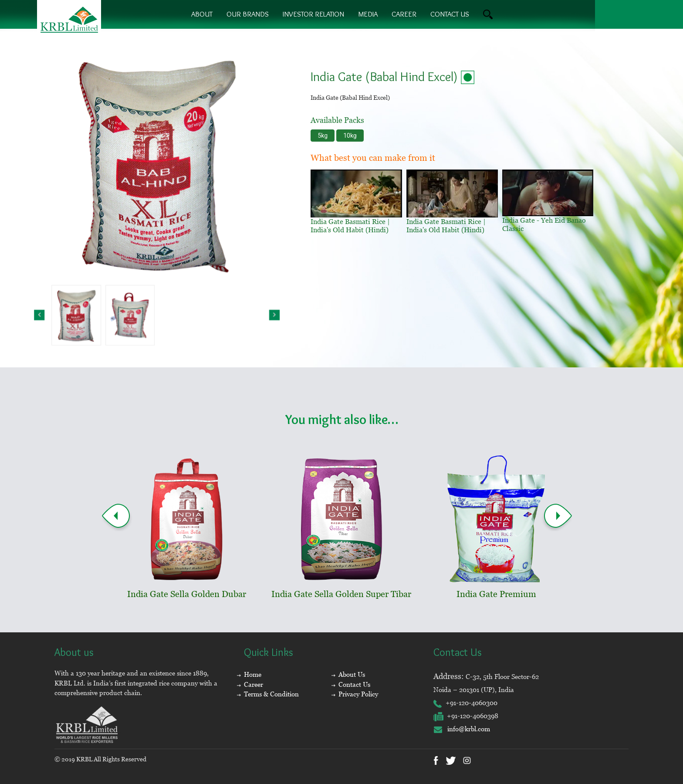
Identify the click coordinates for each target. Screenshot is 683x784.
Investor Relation (313, 14)
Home (253, 674)
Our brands (248, 14)
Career (404, 14)
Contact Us (354, 684)
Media (368, 14)
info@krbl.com (462, 729)
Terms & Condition (271, 694)
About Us (352, 674)
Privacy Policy (358, 694)
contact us (450, 14)
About (202, 14)
